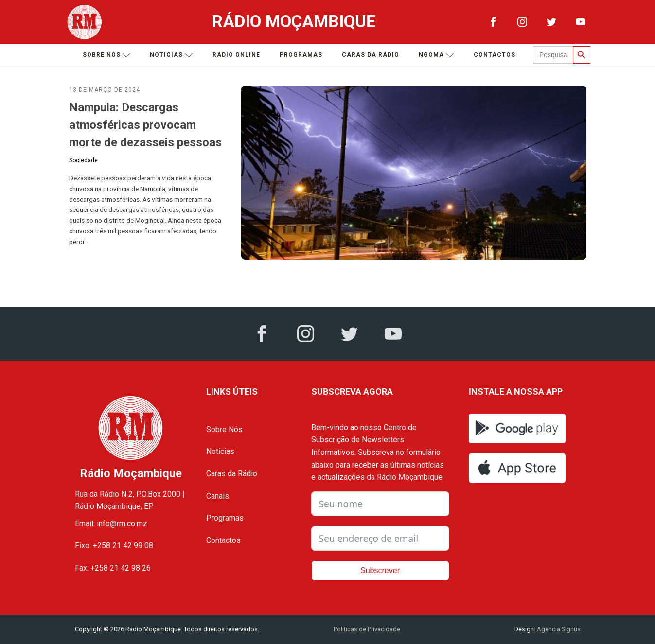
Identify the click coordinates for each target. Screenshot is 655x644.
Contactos (495, 55)
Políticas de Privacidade (367, 629)
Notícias (171, 55)
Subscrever (380, 570)
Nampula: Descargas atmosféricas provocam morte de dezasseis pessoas (145, 125)
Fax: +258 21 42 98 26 (113, 568)
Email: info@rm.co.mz (111, 524)
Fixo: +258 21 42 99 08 (114, 546)
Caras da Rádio (371, 55)
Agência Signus (558, 629)
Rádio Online (236, 55)
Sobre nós (107, 55)
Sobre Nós (224, 429)
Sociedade (83, 160)
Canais (218, 496)
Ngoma (436, 55)
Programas (301, 55)
